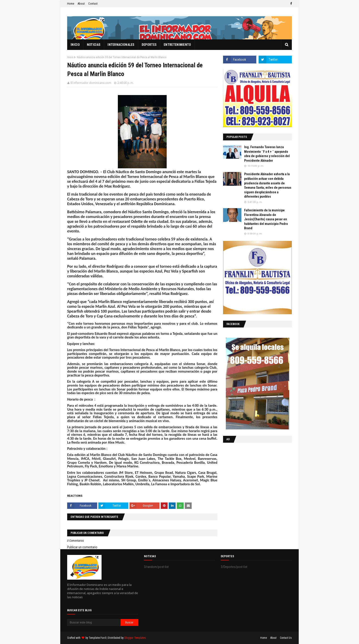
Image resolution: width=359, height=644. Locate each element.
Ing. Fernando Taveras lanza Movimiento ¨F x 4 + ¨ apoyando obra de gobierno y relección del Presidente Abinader (267, 154)
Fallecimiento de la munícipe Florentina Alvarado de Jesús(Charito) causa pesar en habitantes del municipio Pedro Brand (266, 219)
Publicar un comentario (82, 547)
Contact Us (286, 638)
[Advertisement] (252, 476)
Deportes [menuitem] (149, 45)
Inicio (70, 57)
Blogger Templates (135, 638)
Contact (93, 4)
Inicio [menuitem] (75, 45)
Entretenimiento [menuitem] (177, 45)
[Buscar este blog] (94, 622)
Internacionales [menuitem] (121, 45)
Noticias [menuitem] (94, 45)
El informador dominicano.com (91, 83)
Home (71, 4)
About (81, 4)
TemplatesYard (97, 638)
